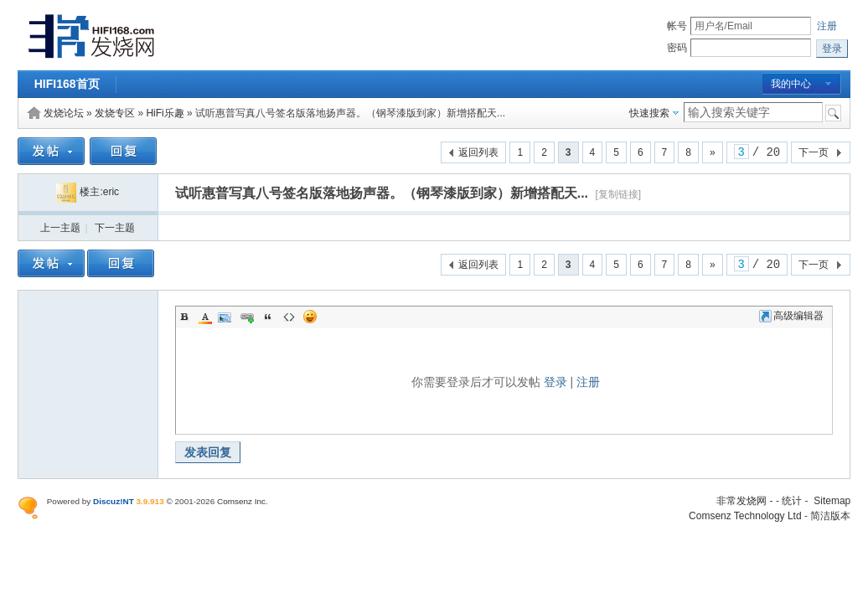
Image (226, 317)
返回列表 (478, 152)
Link (247, 317)
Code (289, 317)
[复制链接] (619, 194)
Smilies (310, 317)
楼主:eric (88, 192)
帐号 (677, 26)
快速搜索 (649, 113)
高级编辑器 (791, 316)
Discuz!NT (114, 501)
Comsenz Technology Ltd (745, 516)
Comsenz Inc (241, 501)
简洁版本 (830, 516)
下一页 (814, 152)
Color (205, 317)
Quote (268, 317)
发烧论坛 (64, 113)
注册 (827, 26)
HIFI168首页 (67, 84)
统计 (792, 501)
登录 (555, 382)
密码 (677, 48)
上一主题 (60, 228)
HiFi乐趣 (165, 113)
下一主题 (115, 228)
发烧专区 (115, 113)
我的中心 (791, 84)
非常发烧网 (741, 501)
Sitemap (832, 501)
